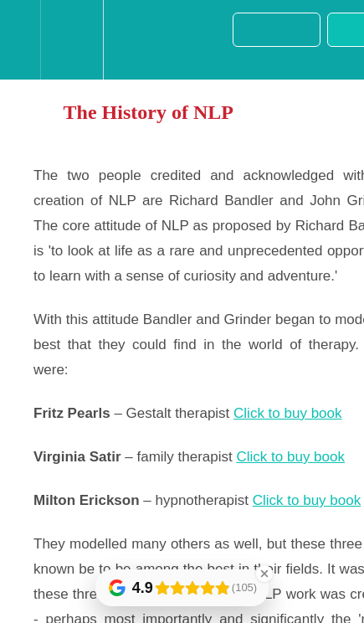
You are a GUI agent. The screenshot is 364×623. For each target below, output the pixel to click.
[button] (20, 40)
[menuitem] (72, 40)
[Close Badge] (264, 574)
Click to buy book (287, 413)
